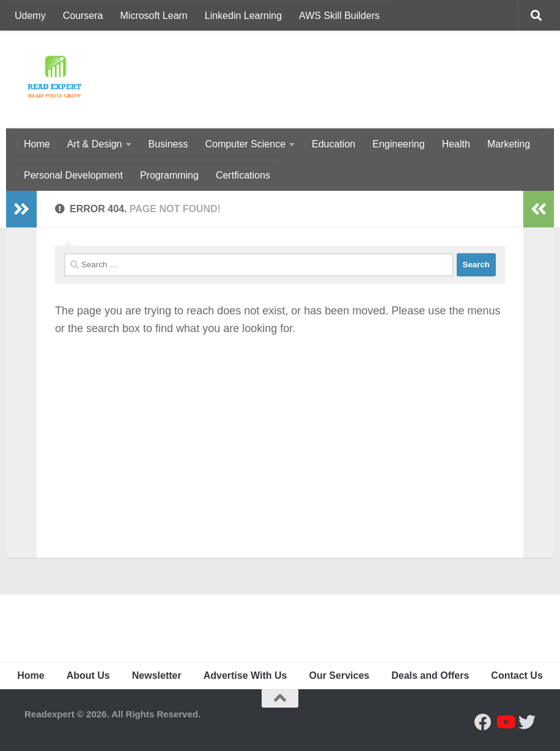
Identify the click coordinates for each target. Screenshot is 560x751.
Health (456, 144)
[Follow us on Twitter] (527, 722)
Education (333, 144)
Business (168, 144)
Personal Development (73, 175)
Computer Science (245, 144)
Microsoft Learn (154, 16)
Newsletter (157, 675)
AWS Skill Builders (339, 16)
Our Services (339, 675)
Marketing (509, 144)
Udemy (30, 16)
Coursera (83, 16)
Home (37, 144)
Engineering (398, 144)
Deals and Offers (430, 675)
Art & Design (95, 144)
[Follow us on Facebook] (483, 722)
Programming (169, 175)
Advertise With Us (245, 675)
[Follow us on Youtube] (505, 722)
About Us (88, 675)
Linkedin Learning (243, 16)
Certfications (243, 175)
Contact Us (517, 675)
